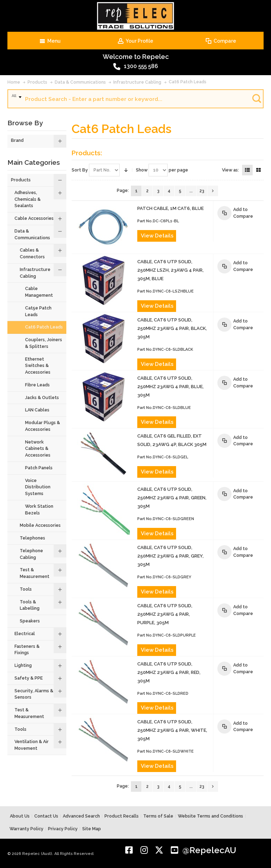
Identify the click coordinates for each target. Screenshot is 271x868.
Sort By (80, 170)
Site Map (92, 829)
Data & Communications (80, 82)
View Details (157, 236)
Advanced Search (81, 816)
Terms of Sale (158, 816)
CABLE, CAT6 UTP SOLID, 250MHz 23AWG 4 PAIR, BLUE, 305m (170, 387)
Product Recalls (122, 816)
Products (37, 82)
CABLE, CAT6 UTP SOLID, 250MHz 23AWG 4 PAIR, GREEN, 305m (172, 498)
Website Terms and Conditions (210, 816)
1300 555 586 (136, 67)
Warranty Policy (26, 829)
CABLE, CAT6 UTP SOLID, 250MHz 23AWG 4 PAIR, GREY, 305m (170, 556)
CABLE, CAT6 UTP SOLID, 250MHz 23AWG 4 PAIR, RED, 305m (169, 672)
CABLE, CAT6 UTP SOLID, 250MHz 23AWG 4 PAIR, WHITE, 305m (172, 730)
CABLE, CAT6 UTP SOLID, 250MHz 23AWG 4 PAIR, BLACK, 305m (172, 328)
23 (202, 191)
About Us (20, 816)
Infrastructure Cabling (137, 82)
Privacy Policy (63, 829)
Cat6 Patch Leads (188, 82)
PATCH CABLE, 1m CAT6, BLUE (170, 208)
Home (14, 82)
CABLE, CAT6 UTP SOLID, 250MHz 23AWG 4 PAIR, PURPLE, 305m (165, 614)
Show (142, 170)
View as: (230, 170)
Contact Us (46, 816)
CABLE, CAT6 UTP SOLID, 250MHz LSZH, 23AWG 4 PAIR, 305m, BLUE (170, 270)
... (191, 191)
